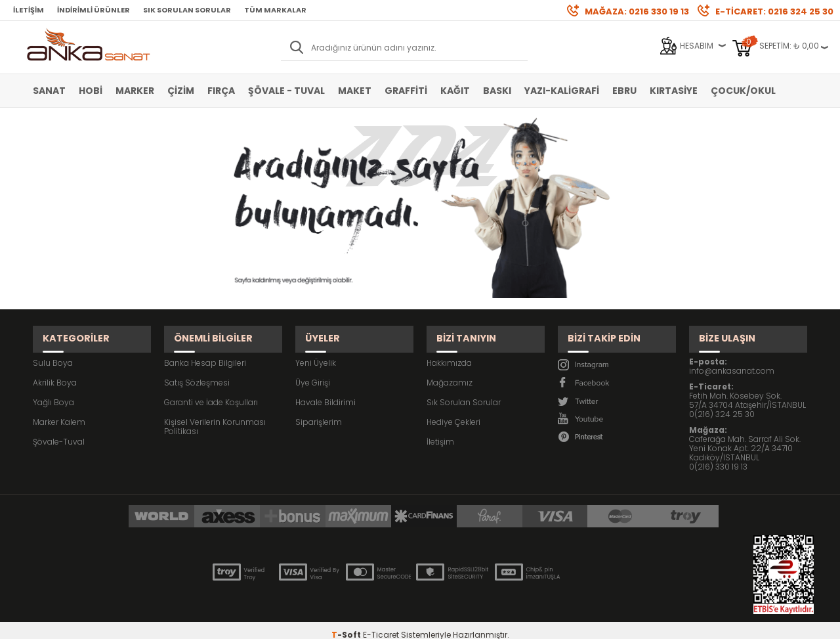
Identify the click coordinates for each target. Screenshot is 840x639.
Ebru (624, 91)
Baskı (497, 91)
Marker (135, 91)
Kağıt (455, 91)
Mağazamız (450, 370)
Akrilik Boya (55, 370)
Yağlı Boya (53, 390)
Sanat (49, 91)
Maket (355, 91)
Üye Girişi (313, 370)
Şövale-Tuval (59, 429)
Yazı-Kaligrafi (562, 91)
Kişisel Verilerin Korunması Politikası (215, 414)
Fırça (221, 91)
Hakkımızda (449, 350)
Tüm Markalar (275, 10)
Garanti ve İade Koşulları (211, 390)
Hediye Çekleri (453, 409)
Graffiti (406, 91)
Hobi (91, 91)
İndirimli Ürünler (94, 10)
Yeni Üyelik (316, 350)
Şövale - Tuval (286, 91)
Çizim (181, 91)
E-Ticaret (381, 622)
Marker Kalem (59, 409)
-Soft (347, 622)
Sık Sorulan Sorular (187, 10)
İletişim (29, 10)
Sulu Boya (53, 350)
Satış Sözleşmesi (197, 370)
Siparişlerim (319, 409)
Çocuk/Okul (743, 91)
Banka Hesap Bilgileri (205, 350)
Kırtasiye (674, 91)
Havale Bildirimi (325, 390)
